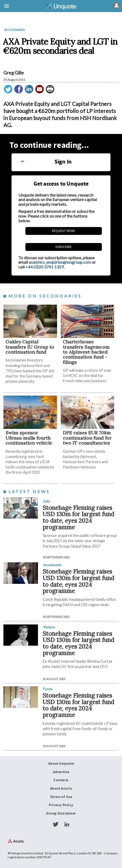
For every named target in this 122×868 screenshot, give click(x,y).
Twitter (56, 824)
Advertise (61, 772)
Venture (49, 627)
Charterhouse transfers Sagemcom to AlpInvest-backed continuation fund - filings (86, 352)
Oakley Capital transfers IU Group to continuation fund (30, 347)
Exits (47, 501)
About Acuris (61, 789)
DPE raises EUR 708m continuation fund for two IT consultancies (87, 438)
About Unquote (61, 764)
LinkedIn (67, 824)
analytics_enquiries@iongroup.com (60, 262)
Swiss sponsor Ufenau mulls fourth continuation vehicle (29, 438)
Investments (52, 565)
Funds (48, 689)
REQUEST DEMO (63, 231)
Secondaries (14, 30)
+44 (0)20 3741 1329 (45, 267)
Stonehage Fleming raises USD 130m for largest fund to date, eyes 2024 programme (78, 517)
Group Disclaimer (61, 813)
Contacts (61, 780)
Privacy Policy (61, 805)
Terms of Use (61, 797)
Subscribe (63, 247)
